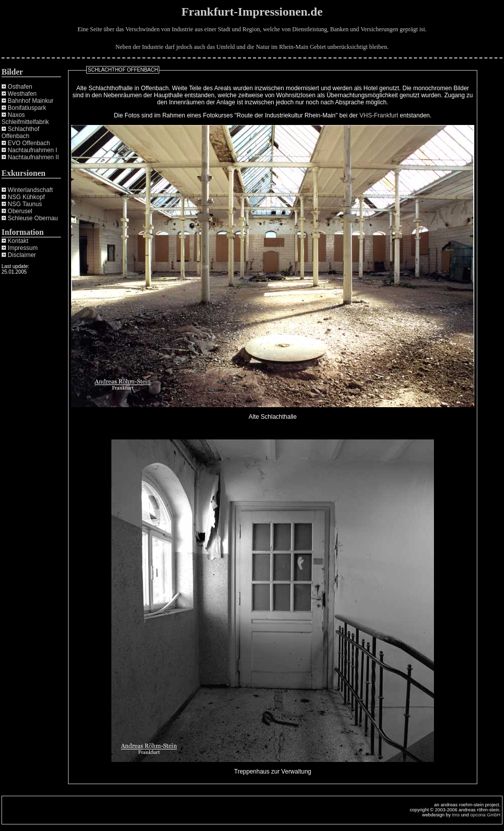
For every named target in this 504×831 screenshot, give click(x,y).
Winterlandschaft (30, 190)
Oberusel (20, 211)
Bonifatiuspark (27, 108)
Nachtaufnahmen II (33, 157)
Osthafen (20, 87)
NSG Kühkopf (26, 197)
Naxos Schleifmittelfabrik (25, 118)
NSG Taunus (25, 204)
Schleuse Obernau (33, 218)
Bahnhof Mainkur (30, 101)
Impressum (22, 248)
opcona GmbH (485, 815)
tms (456, 815)
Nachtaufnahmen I (32, 150)
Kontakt (18, 241)
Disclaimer (22, 255)
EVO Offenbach (29, 143)
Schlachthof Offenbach (20, 133)
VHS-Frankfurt (379, 115)
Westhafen (22, 94)
